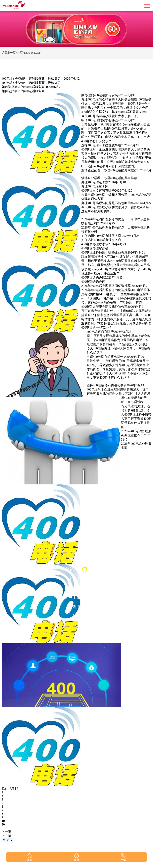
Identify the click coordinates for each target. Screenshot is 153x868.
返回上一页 (9, 53)
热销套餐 (76, 569)
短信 (76, 616)
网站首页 (76, 551)
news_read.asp (32, 53)
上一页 (6, 832)
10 (3, 821)
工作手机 (76, 579)
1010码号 (76, 588)
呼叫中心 (76, 607)
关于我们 (76, 597)
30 (3, 824)
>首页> (20, 53)
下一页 (6, 836)
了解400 (76, 560)
